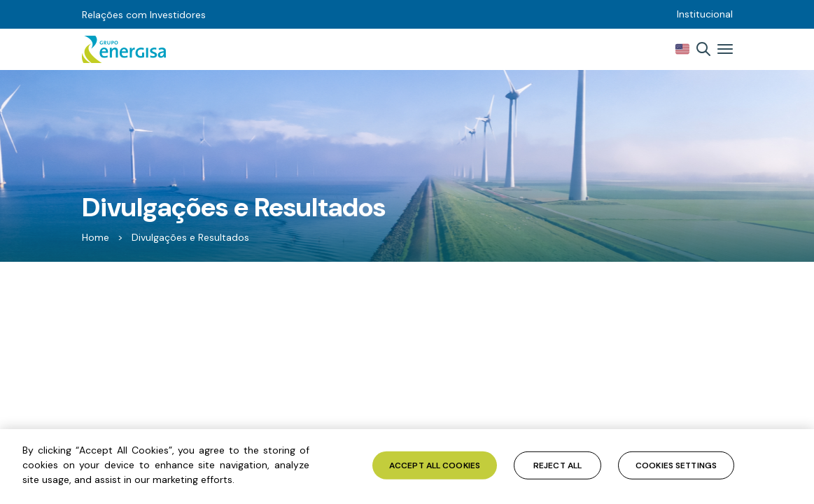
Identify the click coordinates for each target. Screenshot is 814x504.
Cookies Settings (676, 465)
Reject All (557, 465)
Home (96, 237)
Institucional (705, 14)
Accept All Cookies (435, 465)
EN (682, 49)
